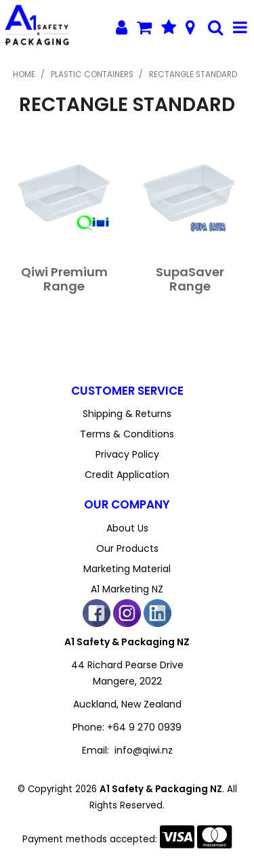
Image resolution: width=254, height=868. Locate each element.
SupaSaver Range (190, 279)
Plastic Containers (92, 74)
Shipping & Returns (127, 414)
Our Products (127, 548)
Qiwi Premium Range (64, 279)
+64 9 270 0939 (144, 727)
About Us (127, 528)
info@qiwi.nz (144, 750)
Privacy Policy (127, 454)
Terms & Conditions (127, 434)
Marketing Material (127, 569)
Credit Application (127, 475)
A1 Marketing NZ (127, 589)
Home (24, 74)
